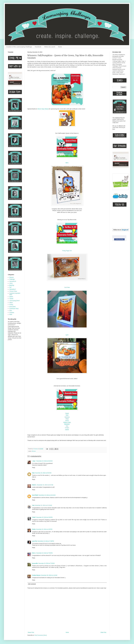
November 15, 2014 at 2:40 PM (44, 517)
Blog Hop (12, 285)
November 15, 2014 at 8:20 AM (44, 461)
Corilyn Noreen (36, 575)
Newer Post (31, 632)
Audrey (11, 305)
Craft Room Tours (14, 309)
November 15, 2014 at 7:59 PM (44, 553)
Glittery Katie (67, 422)
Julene (67, 430)
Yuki (33, 505)
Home (60, 47)
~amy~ (34, 461)
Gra (67, 426)
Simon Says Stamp (43, 109)
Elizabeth (67, 424)
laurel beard (12, 307)
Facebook (38, 47)
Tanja (67, 419)
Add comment (32, 584)
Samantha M (13, 281)
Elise (11, 311)
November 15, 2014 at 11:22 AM (43, 505)
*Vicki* (34, 517)
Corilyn (67, 428)
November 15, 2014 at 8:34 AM (43, 473)
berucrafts (35, 563)
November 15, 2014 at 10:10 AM (47, 495)
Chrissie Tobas (13, 291)
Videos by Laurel (50, 47)
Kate (33, 473)
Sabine (11, 297)
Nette (11, 314)
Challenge (12, 279)
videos (11, 303)
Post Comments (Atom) (41, 635)
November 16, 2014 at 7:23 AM (46, 563)
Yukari (67, 413)
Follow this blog (119, 239)
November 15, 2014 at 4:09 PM (44, 529)
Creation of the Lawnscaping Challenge (19, 47)
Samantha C (13, 289)
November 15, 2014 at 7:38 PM (46, 541)
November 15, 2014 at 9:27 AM (45, 485)
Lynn (67, 335)
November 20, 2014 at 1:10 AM (49, 575)
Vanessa (67, 417)
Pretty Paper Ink (67, 251)
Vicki (67, 415)
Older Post (103, 632)
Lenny (11, 283)
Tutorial (11, 299)
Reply (34, 468)
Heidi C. (34, 485)
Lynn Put (35, 541)
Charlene (12, 313)
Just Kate (67, 287)
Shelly (34, 529)
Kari (10, 287)
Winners (34, 451)
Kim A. (34, 553)
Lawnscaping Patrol (14, 301)
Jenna (67, 421)
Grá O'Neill (35, 495)
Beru (67, 163)
